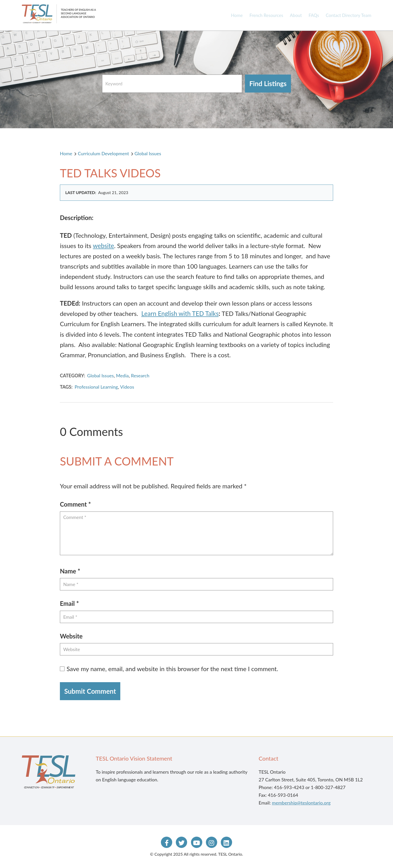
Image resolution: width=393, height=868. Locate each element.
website (103, 246)
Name (70, 571)
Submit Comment (90, 691)
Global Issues (148, 153)
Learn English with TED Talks (180, 313)
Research (140, 376)
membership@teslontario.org (301, 803)
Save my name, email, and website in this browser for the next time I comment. (172, 669)
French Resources (266, 15)
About (296, 15)
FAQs (314, 15)
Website (71, 636)
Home (237, 15)
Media (122, 376)
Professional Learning (96, 387)
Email (69, 603)
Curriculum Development (103, 153)
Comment (75, 504)
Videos (127, 387)
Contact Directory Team (348, 15)
